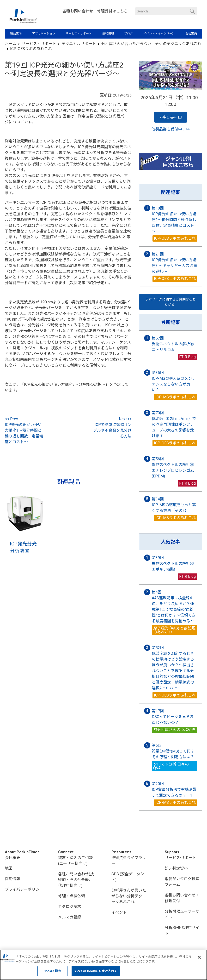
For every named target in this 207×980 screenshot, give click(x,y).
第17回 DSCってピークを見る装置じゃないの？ (173, 717)
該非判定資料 (176, 868)
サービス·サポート (180, 858)
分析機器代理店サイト (182, 931)
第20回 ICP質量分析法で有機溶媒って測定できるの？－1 (174, 790)
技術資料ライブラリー (129, 861)
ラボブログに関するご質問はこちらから (170, 302)
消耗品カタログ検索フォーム (182, 882)
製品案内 (16, 34)
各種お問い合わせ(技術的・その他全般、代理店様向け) (76, 880)
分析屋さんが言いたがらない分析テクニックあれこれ (129, 896)
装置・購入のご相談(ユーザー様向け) (75, 861)
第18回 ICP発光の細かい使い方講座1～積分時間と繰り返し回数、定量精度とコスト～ (174, 220)
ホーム (11, 44)
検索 (192, 11)
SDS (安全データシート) (130, 877)
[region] (103, 965)
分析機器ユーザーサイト (182, 914)
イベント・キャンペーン (159, 34)
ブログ (128, 34)
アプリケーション (44, 34)
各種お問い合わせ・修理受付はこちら (95, 11)
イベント (119, 912)
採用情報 (12, 879)
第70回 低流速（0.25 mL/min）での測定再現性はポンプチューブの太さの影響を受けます (174, 424)
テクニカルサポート (79, 44)
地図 (9, 868)
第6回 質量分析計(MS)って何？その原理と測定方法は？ (173, 751)
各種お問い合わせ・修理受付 (182, 898)
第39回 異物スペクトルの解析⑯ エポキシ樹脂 (175, 564)
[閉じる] (199, 957)
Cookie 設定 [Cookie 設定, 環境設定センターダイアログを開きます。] (52, 971)
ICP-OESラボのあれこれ (31, 49)
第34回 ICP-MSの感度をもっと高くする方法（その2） (174, 505)
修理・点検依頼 (72, 896)
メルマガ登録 (70, 917)
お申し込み (171, 117)
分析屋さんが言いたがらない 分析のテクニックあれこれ (151, 44)
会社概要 (12, 858)
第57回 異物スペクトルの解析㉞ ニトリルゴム (175, 344)
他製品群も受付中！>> (170, 129)
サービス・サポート (79, 34)
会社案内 (191, 34)
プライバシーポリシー (22, 892)
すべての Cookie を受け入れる (96, 971)
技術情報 (108, 34)
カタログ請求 (70, 907)
